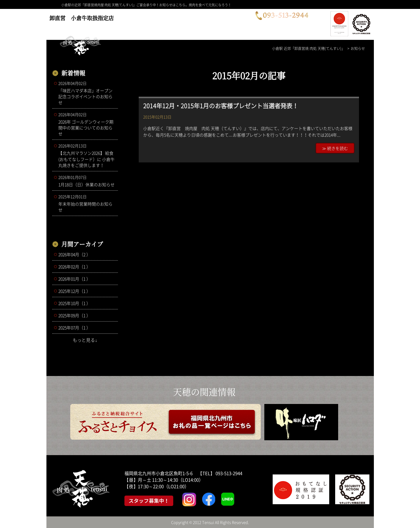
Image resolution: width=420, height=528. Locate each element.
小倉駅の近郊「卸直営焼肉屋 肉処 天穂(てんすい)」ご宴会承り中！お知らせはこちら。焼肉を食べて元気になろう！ (146, 5)
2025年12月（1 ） (74, 291)
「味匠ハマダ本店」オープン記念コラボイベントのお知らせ (87, 93)
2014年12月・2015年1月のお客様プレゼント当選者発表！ (221, 106)
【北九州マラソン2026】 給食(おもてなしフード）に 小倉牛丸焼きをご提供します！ (87, 155)
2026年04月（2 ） (74, 254)
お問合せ (240, 23)
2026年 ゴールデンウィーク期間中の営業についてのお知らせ (87, 124)
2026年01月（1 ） (74, 279)
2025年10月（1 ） (74, 303)
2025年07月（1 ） (74, 328)
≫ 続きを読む (335, 148)
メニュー (170, 23)
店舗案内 (205, 23)
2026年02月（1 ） (74, 267)
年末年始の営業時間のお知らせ (87, 203)
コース (137, 23)
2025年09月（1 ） (74, 315)
